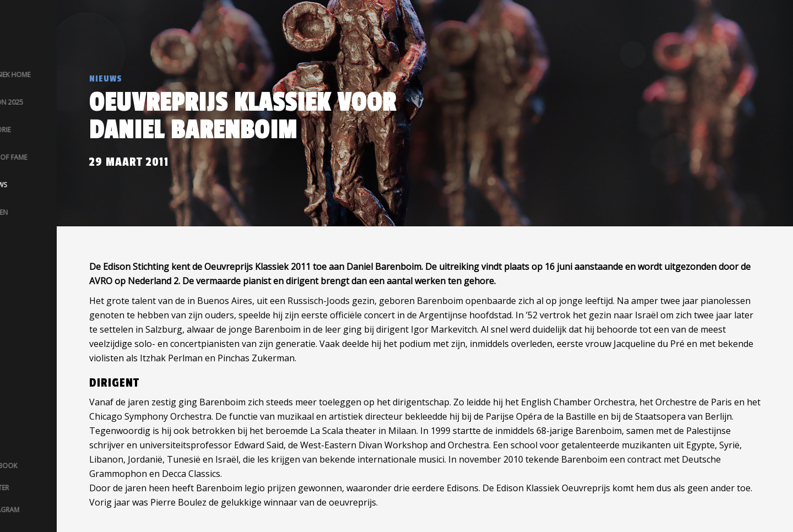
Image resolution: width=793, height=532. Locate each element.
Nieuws (106, 79)
